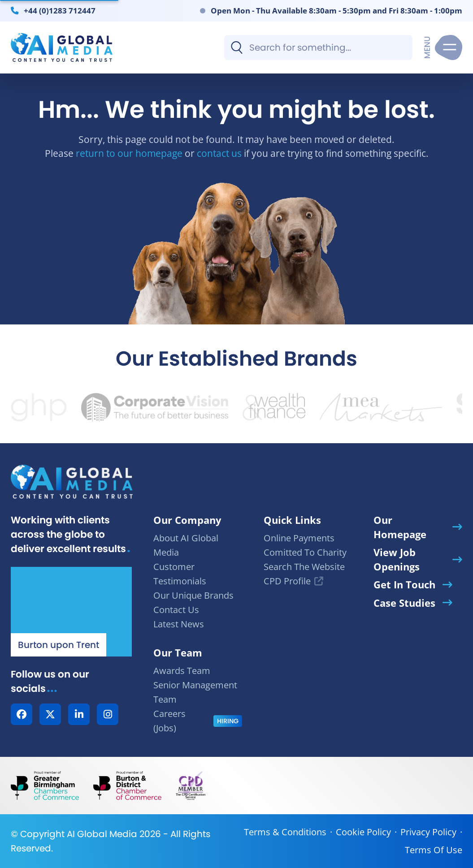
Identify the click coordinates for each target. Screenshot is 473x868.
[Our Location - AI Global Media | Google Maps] (71, 612)
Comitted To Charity (305, 552)
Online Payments (299, 538)
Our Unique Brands (193, 595)
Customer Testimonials (180, 574)
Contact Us (176, 610)
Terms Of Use (434, 850)
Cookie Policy (363, 832)
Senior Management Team (195, 692)
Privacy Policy (428, 832)
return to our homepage (129, 153)
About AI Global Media (186, 545)
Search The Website (304, 567)
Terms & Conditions (285, 832)
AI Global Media (102, 834)
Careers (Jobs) (169, 721)
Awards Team (182, 671)
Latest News (179, 624)
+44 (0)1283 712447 (60, 10)
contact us (219, 153)
